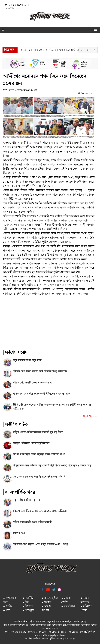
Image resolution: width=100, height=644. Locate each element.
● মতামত (47, 602)
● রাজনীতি (28, 598)
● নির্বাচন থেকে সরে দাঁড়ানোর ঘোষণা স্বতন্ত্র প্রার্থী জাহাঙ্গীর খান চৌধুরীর (64, 50)
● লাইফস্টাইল (68, 606)
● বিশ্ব (26, 602)
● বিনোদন (28, 606)
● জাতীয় (8, 606)
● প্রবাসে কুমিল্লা (50, 598)
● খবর (7, 610)
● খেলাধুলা (28, 610)
